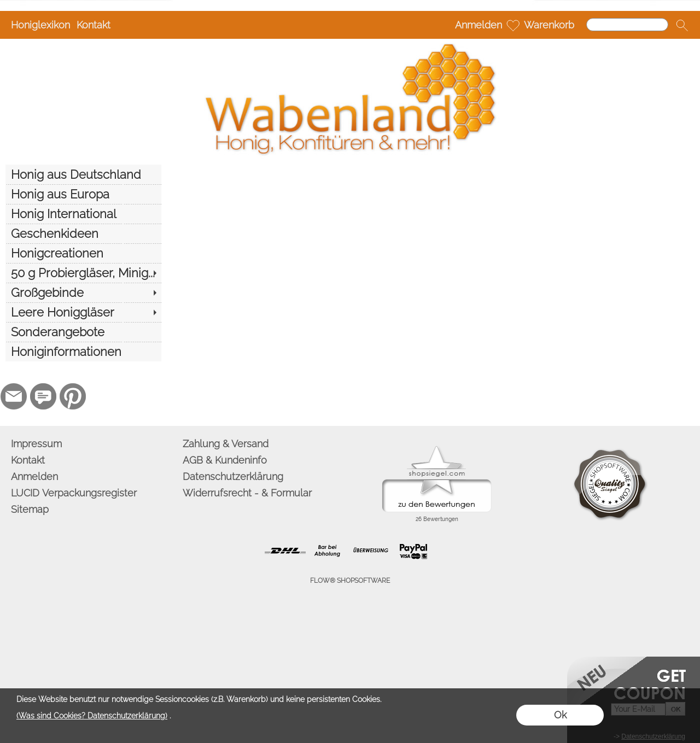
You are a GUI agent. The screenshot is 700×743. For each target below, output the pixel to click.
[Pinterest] (73, 396)
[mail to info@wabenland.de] (14, 396)
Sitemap (30, 509)
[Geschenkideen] (83, 233)
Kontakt (94, 25)
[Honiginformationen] (83, 352)
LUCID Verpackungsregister (74, 493)
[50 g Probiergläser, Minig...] (83, 273)
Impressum (36, 444)
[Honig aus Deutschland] (83, 174)
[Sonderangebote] (83, 332)
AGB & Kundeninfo (225, 460)
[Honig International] (83, 214)
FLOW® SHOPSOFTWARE (350, 581)
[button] (682, 25)
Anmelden (479, 25)
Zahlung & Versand (226, 444)
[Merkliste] (513, 25)
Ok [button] (560, 715)
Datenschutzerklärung (233, 476)
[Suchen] (627, 25)
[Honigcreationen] (83, 253)
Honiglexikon (40, 25)
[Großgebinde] (83, 292)
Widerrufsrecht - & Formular (247, 493)
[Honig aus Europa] (83, 194)
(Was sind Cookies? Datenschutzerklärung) (92, 716)
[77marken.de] (43, 396)
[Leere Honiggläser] (83, 312)
